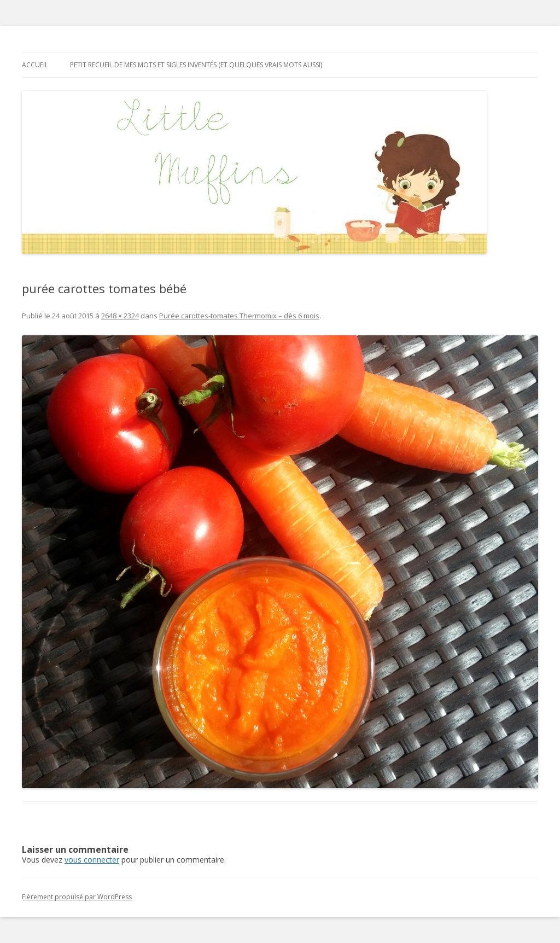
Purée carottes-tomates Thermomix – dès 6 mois (239, 316)
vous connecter (92, 860)
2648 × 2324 (120, 316)
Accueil (35, 65)
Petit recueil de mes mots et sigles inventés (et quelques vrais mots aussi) (196, 65)
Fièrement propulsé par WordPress (77, 897)
